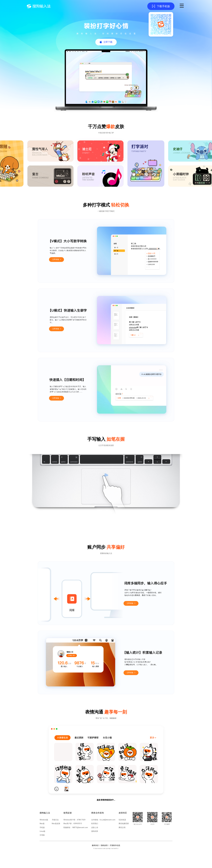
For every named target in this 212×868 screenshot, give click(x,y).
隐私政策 (104, 845)
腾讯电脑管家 (124, 824)
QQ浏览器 (122, 820)
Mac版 (42, 824)
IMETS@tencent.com (80, 827)
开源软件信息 (115, 845)
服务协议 (95, 845)
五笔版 (42, 835)
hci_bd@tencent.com (108, 820)
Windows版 (44, 820)
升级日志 (55, 820)
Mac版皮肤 (56, 824)
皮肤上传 (95, 827)
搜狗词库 (95, 831)
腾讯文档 (122, 827)
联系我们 (95, 824)
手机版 (42, 827)
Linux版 (42, 831)
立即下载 (108, 42)
